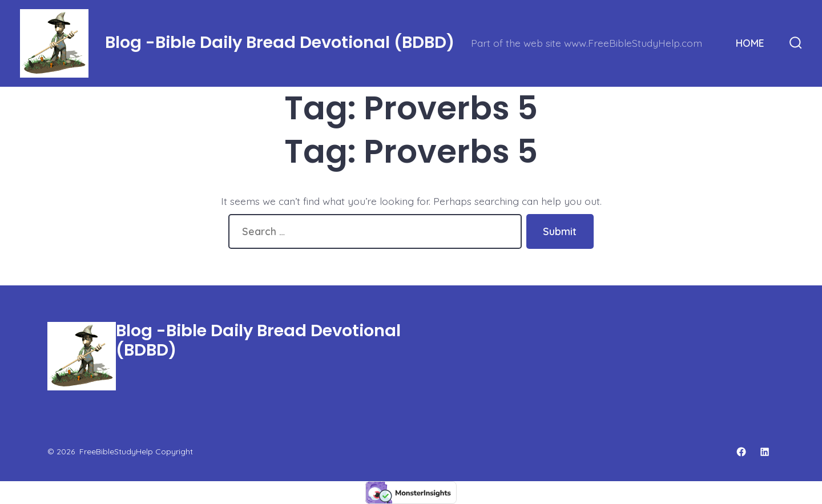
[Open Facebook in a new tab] (741, 452)
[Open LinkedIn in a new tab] (765, 452)
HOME (750, 43)
